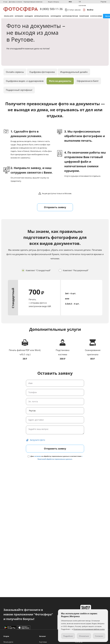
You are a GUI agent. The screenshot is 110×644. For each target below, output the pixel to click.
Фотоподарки (56, 18)
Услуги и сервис (96, 18)
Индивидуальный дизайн (74, 75)
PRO (70, 2)
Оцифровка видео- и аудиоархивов (25, 84)
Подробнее (68, 636)
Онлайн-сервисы (15, 75)
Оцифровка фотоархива (42, 75)
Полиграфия (84, 18)
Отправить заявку (55, 211)
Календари (29, 18)
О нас (5, 2)
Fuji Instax (43, 642)
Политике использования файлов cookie (89, 629)
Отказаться (84, 636)
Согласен (99, 636)
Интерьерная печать (42, 18)
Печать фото (9, 18)
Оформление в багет (88, 84)
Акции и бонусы (53, 2)
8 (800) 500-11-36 (51, 10)
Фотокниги (19, 18)
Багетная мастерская (70, 18)
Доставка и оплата (16, 2)
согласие (38, 460)
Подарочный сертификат (19, 93)
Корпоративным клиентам (33, 2)
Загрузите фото (37, 444)
